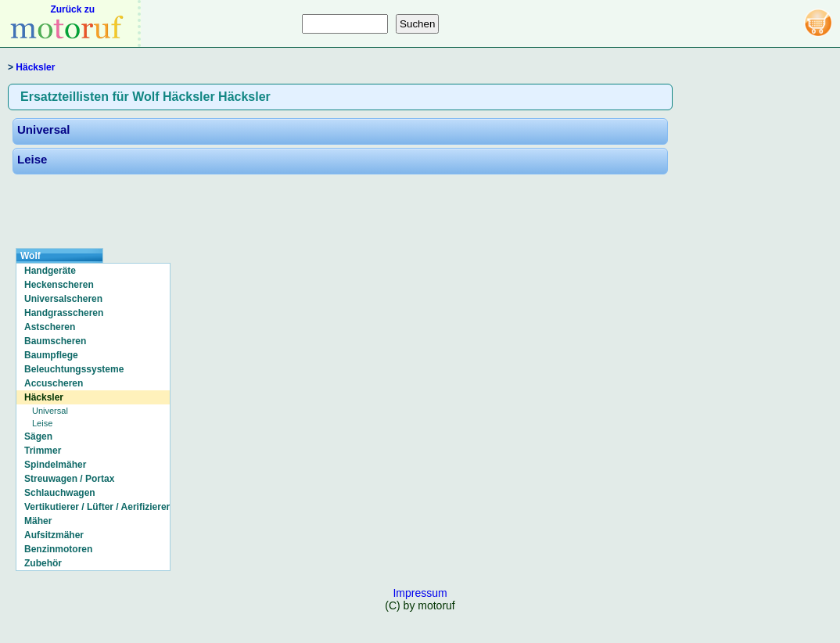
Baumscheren (55, 341)
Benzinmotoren (58, 549)
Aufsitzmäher (54, 535)
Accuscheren (54, 383)
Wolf (31, 256)
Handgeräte (50, 271)
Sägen (38, 436)
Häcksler (35, 67)
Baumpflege (51, 355)
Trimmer (43, 451)
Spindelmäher (55, 465)
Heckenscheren (59, 285)
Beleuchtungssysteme (74, 369)
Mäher (38, 521)
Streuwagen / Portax (69, 479)
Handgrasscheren (64, 313)
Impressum (420, 593)
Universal (44, 129)
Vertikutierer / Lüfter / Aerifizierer (97, 507)
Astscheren (50, 327)
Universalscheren (63, 299)
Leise (32, 159)
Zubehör (43, 563)
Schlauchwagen (60, 493)
